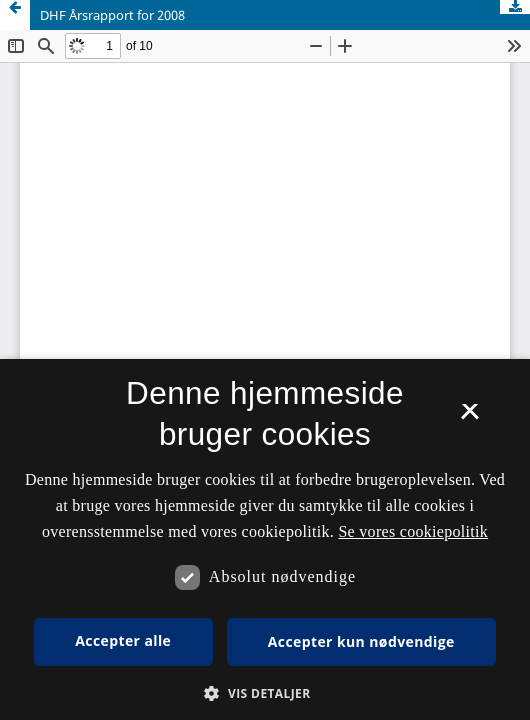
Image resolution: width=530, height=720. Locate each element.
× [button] (469, 418)
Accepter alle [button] (123, 640)
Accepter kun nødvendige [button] (361, 641)
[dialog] (265, 539)
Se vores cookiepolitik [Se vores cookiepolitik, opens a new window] (413, 531)
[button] (264, 693)
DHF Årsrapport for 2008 (112, 15)
